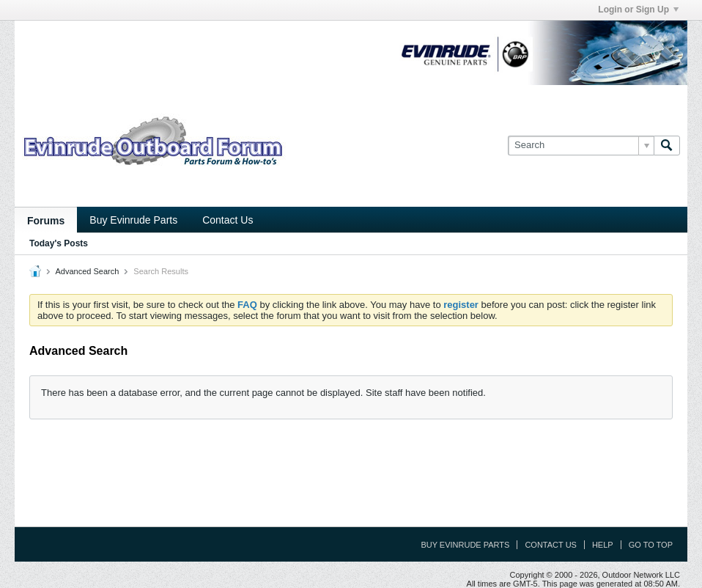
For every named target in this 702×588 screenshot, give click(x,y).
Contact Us (228, 220)
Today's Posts (59, 243)
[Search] (581, 145)
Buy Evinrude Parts (133, 220)
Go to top (651, 545)
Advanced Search (87, 271)
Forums (46, 221)
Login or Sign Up (638, 10)
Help (603, 545)
